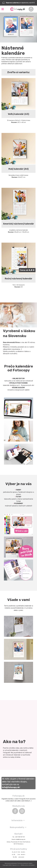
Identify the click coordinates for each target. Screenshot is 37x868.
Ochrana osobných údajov (25, 863)
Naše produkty (17, 827)
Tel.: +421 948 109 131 (19, 837)
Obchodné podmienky (11, 863)
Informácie (17, 820)
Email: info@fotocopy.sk (18, 839)
